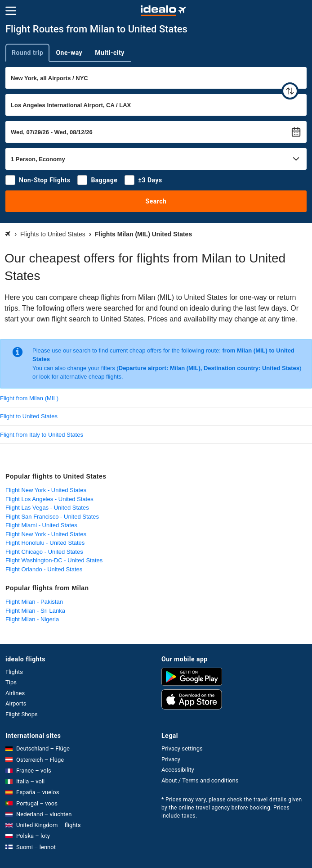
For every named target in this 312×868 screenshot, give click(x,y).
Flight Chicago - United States (44, 552)
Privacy (171, 759)
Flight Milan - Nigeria (32, 619)
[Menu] (11, 11)
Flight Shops (22, 714)
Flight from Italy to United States (42, 435)
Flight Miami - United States (41, 525)
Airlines (15, 693)
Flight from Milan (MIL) (29, 398)
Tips (11, 682)
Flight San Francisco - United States (52, 517)
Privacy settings (182, 748)
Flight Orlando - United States (44, 569)
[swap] (290, 91)
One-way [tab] (69, 53)
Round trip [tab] (27, 53)
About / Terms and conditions (200, 780)
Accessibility (178, 770)
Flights (14, 672)
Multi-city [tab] (110, 53)
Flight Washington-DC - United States (54, 560)
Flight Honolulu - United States (45, 543)
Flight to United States (29, 416)
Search (156, 201)
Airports (16, 703)
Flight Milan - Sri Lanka (35, 611)
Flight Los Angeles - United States (49, 499)
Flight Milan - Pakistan (34, 602)
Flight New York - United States (46, 490)
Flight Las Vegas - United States (47, 508)
